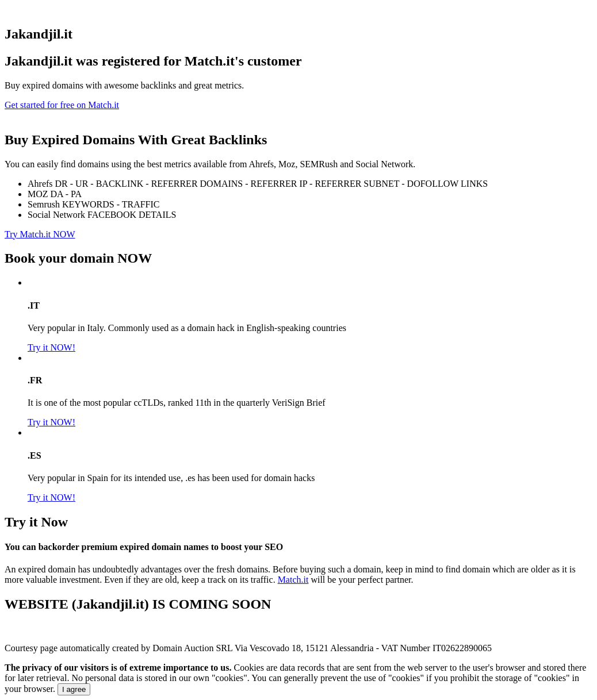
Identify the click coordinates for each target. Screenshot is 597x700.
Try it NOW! (51, 347)
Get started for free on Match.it (62, 105)
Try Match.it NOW (40, 234)
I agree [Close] (74, 689)
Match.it (293, 580)
